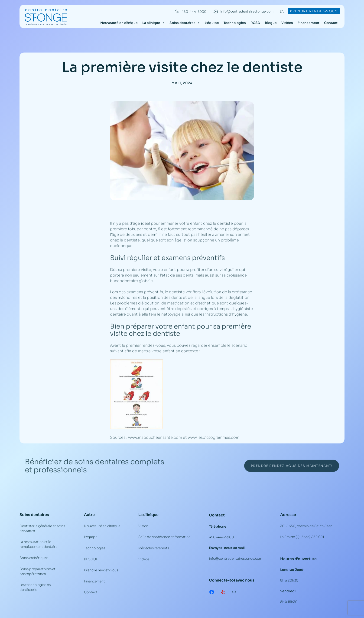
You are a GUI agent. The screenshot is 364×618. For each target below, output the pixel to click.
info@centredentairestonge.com (247, 11)
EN (282, 11)
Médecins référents (154, 548)
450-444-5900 (194, 12)
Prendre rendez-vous (314, 11)
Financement (309, 23)
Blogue (271, 23)
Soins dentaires (185, 23)
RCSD (255, 23)
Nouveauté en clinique (119, 23)
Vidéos (287, 23)
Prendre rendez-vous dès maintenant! (281, 466)
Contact (331, 23)
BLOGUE (91, 559)
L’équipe (212, 23)
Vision (143, 526)
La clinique (154, 23)
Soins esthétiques (34, 558)
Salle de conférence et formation (164, 537)
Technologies (235, 23)
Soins (25, 515)
